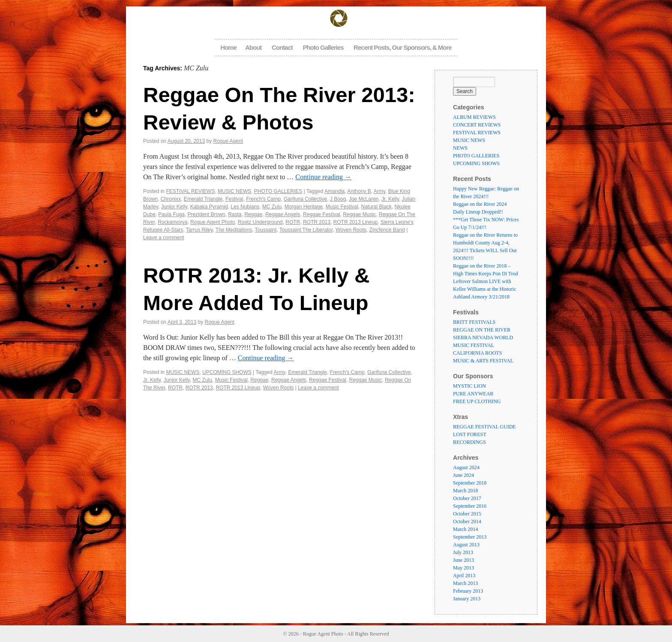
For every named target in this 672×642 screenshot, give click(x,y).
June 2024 (463, 475)
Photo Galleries (323, 47)
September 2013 (470, 537)
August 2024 (466, 467)
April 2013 (464, 576)
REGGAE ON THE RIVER (482, 330)
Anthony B (359, 191)
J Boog (338, 199)
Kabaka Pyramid (209, 207)
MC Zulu (272, 207)
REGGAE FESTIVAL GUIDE (484, 427)
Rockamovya (172, 222)
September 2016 (470, 506)
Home (228, 47)
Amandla (334, 191)
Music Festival (342, 207)
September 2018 (470, 483)
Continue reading (323, 177)
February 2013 (468, 591)
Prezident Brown (206, 214)
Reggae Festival (322, 214)
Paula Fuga (171, 214)
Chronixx (171, 199)
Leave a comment (163, 238)
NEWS (460, 148)
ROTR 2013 (317, 222)
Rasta (235, 214)
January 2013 (467, 599)
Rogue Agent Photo (213, 222)
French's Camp (263, 199)
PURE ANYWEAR (473, 394)
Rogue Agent (228, 141)
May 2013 (463, 568)
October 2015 (467, 514)
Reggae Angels (283, 214)
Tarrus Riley (199, 230)
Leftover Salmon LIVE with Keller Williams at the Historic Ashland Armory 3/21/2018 (484, 289)
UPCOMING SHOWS (227, 372)
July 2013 (463, 552)
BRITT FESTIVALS (474, 322)
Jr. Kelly (390, 199)
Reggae (253, 214)
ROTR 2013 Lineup (355, 222)
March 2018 (465, 491)
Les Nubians (245, 207)
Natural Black (376, 207)
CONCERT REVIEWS (477, 125)
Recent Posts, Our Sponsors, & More (403, 47)
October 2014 (467, 521)
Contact (282, 47)
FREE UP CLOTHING (477, 401)
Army (379, 191)
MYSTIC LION (469, 386)
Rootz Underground (260, 222)
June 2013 (463, 560)
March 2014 (465, 529)
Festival (234, 199)
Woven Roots (351, 230)
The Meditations (234, 230)
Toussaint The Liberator (306, 230)
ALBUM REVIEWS (474, 117)
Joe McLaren (364, 199)
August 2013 (466, 545)
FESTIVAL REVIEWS (190, 191)
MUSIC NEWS (234, 191)
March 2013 (465, 583)
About (253, 47)
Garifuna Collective (305, 199)
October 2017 (467, 498)
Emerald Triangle (203, 199)
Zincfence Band (387, 230)
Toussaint (266, 230)
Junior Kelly (174, 207)
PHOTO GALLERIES (278, 191)
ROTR (293, 222)
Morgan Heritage (304, 207)
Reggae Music (359, 214)
